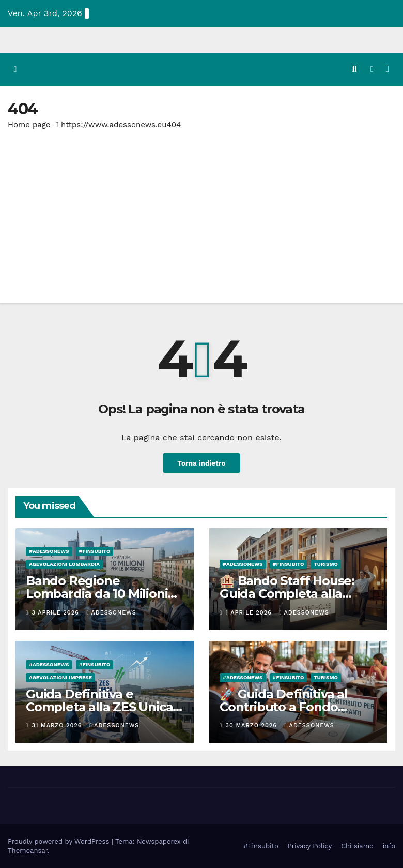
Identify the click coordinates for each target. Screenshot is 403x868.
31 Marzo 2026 (58, 725)
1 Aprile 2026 (250, 612)
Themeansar (28, 850)
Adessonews (111, 612)
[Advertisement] (202, 209)
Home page (29, 124)
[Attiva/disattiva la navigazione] (388, 69)
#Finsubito (261, 845)
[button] (354, 69)
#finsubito (95, 551)
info (389, 845)
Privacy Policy (310, 845)
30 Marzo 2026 (253, 725)
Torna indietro (202, 462)
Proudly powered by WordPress (60, 841)
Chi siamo (357, 845)
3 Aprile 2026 (57, 612)
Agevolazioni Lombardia (64, 564)
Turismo (326, 564)
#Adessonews (49, 551)
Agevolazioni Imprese (60, 677)
